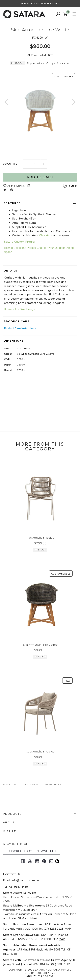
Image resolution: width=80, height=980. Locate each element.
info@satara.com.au (25, 880)
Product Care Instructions (20, 328)
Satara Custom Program (21, 242)
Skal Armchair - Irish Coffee (40, 645)
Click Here (46, 235)
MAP (34, 910)
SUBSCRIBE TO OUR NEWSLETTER (32, 851)
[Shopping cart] (66, 14)
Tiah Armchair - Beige (40, 538)
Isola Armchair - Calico (40, 751)
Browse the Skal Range (20, 309)
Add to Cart (40, 177)
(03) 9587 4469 (18, 887)
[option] (40, 106)
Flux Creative (45, 973)
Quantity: (10, 164)
